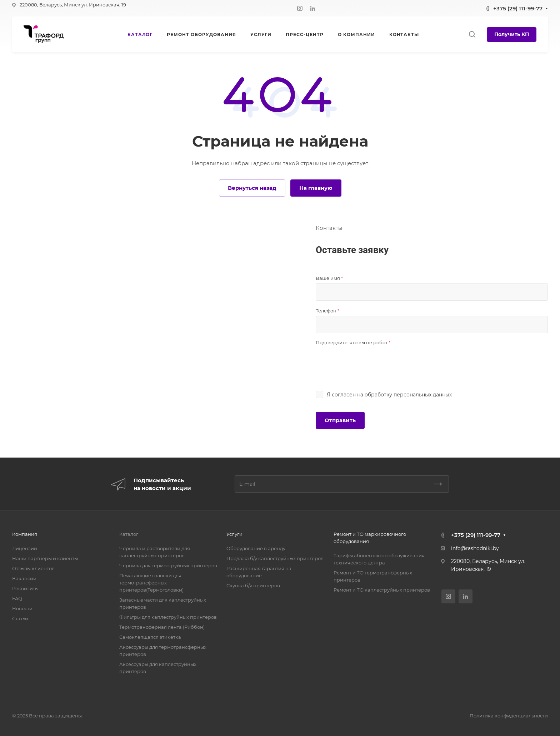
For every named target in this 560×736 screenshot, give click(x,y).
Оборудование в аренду (256, 548)
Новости (22, 608)
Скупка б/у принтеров (253, 586)
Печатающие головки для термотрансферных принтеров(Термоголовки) (151, 583)
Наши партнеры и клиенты (45, 558)
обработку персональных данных (408, 395)
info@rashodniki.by (475, 548)
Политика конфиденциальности (509, 716)
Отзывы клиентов (33, 568)
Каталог (129, 534)
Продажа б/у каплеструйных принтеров (275, 558)
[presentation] (370, 362)
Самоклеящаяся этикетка (150, 637)
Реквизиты (25, 588)
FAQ (17, 598)
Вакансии (24, 578)
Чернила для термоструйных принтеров (168, 565)
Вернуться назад (252, 188)
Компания (25, 534)
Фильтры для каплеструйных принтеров (168, 617)
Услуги (234, 534)
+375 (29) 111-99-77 (518, 8)
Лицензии (25, 548)
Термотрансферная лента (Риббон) (162, 627)
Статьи (20, 618)
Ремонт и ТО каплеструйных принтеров (382, 590)
